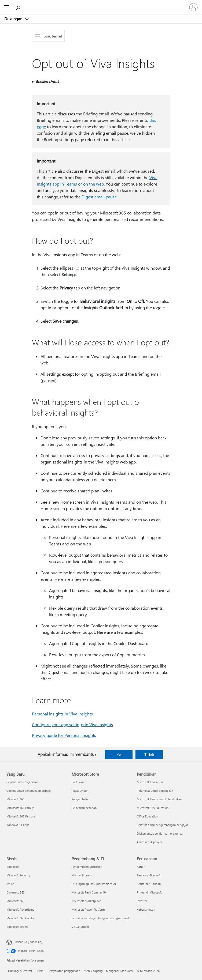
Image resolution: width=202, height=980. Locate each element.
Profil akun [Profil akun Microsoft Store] (78, 782)
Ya (119, 754)
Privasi (40, 971)
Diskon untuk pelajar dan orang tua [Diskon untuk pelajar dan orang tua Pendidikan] (160, 833)
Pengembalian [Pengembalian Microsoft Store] (81, 799)
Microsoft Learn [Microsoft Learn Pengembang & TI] (82, 875)
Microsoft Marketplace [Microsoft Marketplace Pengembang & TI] (86, 901)
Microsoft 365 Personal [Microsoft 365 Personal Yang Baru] (21, 816)
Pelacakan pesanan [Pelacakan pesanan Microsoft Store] (84, 808)
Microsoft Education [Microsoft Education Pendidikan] (150, 782)
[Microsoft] (101, 4)
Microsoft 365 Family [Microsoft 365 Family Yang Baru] (20, 808)
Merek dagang (93, 971)
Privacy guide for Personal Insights (64, 735)
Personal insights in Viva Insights (62, 714)
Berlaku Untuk (47, 82)
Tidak (149, 754)
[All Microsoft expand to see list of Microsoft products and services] (7, 7)
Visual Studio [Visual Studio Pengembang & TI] (80, 927)
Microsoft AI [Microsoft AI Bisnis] (14, 867)
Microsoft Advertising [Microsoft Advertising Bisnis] (20, 909)
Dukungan (14, 19)
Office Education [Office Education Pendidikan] (147, 816)
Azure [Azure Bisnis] (10, 884)
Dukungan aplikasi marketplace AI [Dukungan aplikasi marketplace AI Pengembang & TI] (94, 884)
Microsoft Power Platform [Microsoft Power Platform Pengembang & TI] (88, 909)
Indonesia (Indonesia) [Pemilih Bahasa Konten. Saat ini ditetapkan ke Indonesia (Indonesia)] (28, 942)
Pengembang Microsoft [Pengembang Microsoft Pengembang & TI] (87, 867)
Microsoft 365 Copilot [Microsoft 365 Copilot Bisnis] (21, 918)
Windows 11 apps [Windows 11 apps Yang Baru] (18, 825)
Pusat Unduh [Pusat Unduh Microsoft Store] (80, 791)
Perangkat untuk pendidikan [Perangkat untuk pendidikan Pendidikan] (155, 791)
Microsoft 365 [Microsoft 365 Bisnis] (15, 901)
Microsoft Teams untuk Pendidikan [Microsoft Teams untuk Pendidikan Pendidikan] (159, 799)
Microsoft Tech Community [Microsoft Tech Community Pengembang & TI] (89, 892)
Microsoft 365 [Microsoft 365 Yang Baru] (15, 799)
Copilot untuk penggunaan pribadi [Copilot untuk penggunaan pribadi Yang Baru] (29, 791)
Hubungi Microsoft (20, 971)
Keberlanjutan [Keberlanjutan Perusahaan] (146, 909)
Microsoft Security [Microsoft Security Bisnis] (18, 875)
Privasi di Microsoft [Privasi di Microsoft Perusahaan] (149, 892)
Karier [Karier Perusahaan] (141, 867)
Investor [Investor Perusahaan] (142, 901)
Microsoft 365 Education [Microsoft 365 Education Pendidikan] (153, 808)
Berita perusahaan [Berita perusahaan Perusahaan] (149, 884)
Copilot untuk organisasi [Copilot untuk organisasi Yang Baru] (22, 782)
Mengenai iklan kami (120, 971)
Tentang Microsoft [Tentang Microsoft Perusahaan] (149, 875)
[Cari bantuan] (19, 7)
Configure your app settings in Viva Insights (72, 724)
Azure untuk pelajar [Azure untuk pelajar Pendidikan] (150, 842)
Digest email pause (99, 197)
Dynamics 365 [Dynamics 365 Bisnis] (16, 892)
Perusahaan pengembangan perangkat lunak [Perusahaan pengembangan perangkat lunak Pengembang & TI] (101, 918)
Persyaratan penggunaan (64, 971)
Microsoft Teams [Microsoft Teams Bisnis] (17, 927)
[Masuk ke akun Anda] (193, 7)
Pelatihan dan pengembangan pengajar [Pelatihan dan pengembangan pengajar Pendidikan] (162, 825)
